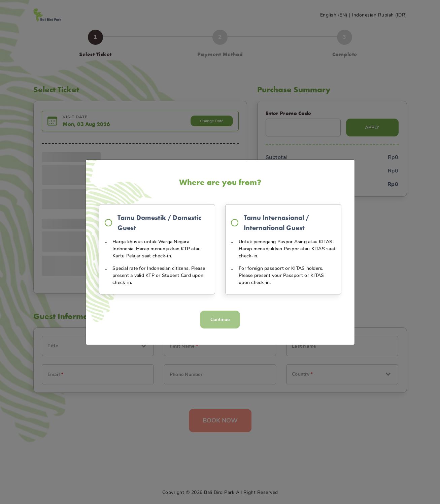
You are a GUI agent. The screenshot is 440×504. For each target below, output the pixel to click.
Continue (220, 320)
